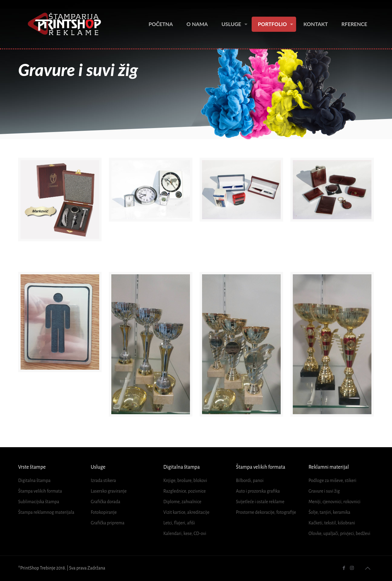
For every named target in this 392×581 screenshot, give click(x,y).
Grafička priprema (108, 523)
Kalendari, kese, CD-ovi (185, 533)
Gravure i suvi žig (324, 491)
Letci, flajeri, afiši (179, 523)
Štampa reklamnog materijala (46, 512)
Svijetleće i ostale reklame (260, 502)
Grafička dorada (106, 502)
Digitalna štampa (34, 480)
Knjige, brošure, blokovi (185, 480)
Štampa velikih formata (40, 491)
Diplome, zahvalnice (182, 502)
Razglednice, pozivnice (185, 491)
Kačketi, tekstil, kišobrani (332, 523)
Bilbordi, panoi (250, 480)
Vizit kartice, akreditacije (186, 512)
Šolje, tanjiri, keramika (329, 512)
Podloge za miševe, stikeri (332, 480)
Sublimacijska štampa (39, 502)
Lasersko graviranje (109, 491)
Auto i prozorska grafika (258, 491)
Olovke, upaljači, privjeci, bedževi (339, 533)
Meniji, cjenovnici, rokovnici (335, 502)
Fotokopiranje (104, 512)
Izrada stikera (103, 480)
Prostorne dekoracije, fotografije (266, 512)
